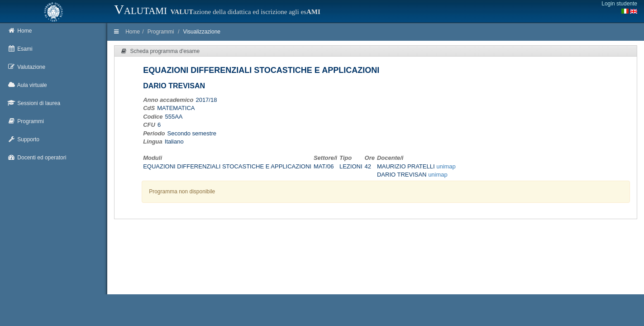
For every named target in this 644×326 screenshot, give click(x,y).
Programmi (161, 32)
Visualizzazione (202, 32)
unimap (446, 166)
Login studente (619, 4)
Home (133, 32)
